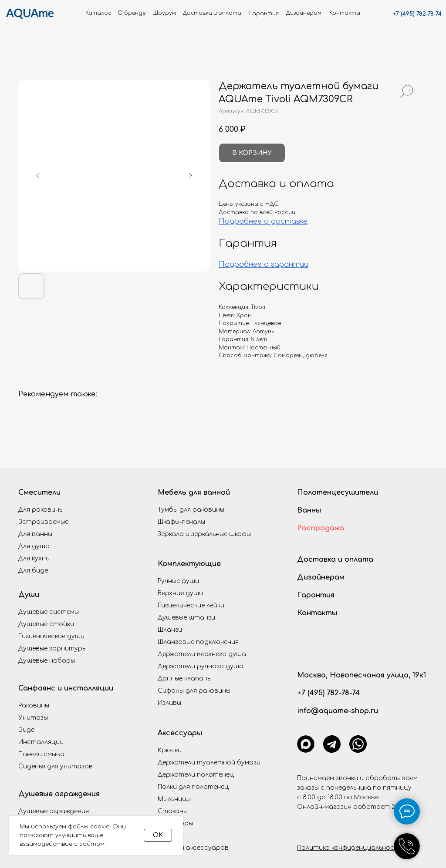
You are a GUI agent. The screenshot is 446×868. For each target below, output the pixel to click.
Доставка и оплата (335, 560)
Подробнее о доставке (263, 221)
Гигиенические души (51, 636)
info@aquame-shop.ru (338, 711)
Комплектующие (189, 564)
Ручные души (178, 581)
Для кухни (34, 558)
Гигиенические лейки (191, 605)
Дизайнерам (321, 577)
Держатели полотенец (196, 775)
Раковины (34, 705)
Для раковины (41, 510)
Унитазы (33, 718)
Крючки (170, 750)
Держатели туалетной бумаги (209, 762)
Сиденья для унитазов (56, 766)
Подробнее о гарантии (264, 265)
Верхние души (180, 593)
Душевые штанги (186, 618)
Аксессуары (180, 733)
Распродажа (321, 528)
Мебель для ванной (194, 493)
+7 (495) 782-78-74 (417, 14)
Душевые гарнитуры (52, 648)
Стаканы (173, 811)
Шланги (170, 630)
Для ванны (35, 534)
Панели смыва (41, 754)
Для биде (33, 571)
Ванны (309, 510)
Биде (26, 730)
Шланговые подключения (198, 642)
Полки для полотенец (193, 787)
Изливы (169, 703)
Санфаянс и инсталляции (66, 688)
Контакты (317, 613)
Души (29, 595)
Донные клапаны (185, 679)
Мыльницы (174, 799)
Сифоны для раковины (194, 691)
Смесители (39, 493)
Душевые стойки (46, 624)
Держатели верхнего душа (202, 654)
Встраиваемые (43, 522)
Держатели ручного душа (201, 666)
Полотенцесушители (338, 493)
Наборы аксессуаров (193, 848)
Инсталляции (41, 742)
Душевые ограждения (59, 794)
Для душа (34, 546)
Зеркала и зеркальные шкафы (204, 534)
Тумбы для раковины (191, 510)
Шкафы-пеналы (181, 522)
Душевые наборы (47, 661)
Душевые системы (49, 612)
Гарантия (316, 595)
